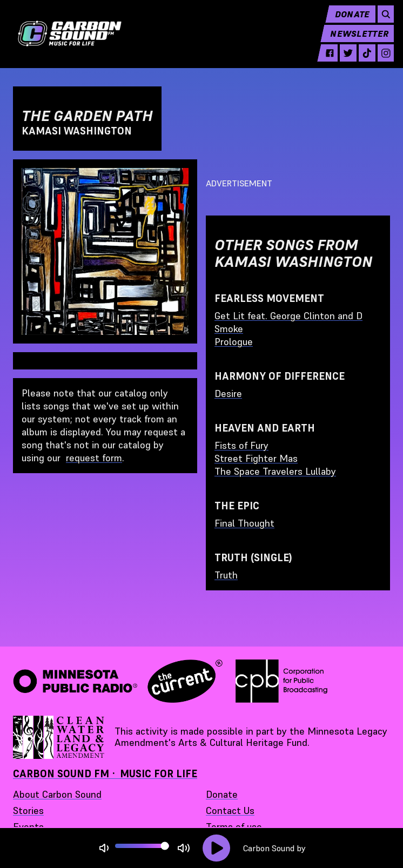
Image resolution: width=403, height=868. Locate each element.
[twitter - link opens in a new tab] (344, 60)
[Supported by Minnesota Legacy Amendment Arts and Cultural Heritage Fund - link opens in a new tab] (59, 737)
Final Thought (244, 523)
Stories (28, 810)
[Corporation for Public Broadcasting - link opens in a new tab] (281, 681)
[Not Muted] (104, 848)
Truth (226, 575)
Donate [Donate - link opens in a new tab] (222, 794)
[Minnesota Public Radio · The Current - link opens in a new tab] (118, 681)
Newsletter (355, 41)
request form (94, 458)
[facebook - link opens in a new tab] (325, 60)
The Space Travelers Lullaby (275, 471)
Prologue (234, 342)
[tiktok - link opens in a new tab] (363, 60)
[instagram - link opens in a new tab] (382, 60)
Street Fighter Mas (256, 458)
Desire (228, 393)
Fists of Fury (241, 445)
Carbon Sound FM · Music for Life (105, 774)
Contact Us (230, 810)
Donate (348, 22)
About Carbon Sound (57, 794)
